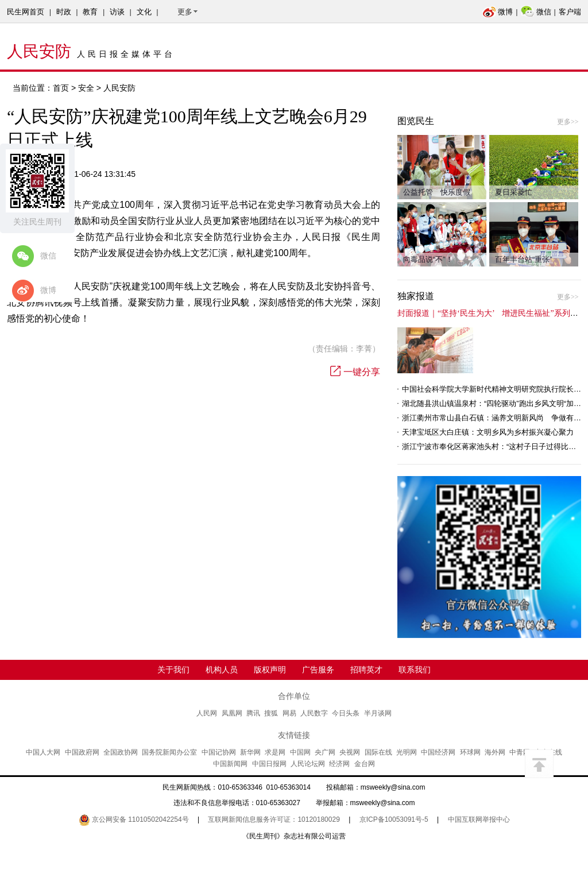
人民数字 (314, 713)
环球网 (470, 752)
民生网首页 (26, 12)
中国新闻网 (230, 764)
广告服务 (318, 670)
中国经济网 (438, 752)
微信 (536, 12)
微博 (498, 12)
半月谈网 (378, 713)
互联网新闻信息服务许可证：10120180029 (274, 819)
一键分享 (355, 372)
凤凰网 (232, 713)
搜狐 (271, 713)
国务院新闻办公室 (169, 752)
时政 (64, 12)
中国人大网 (43, 752)
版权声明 (270, 670)
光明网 (407, 752)
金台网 (365, 764)
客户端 (570, 12)
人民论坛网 (308, 764)
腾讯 (253, 713)
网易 (289, 713)
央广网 (325, 752)
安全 (86, 88)
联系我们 (415, 670)
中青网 (520, 752)
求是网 (275, 752)
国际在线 (378, 752)
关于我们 (173, 670)
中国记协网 (219, 752)
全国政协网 (121, 752)
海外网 (495, 752)
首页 (61, 88)
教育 (90, 12)
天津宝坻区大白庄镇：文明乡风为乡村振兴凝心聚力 (488, 432)
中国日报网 (269, 764)
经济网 (339, 764)
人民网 (207, 713)
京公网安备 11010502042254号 (134, 819)
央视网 (350, 752)
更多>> (568, 122)
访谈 (117, 12)
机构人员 (222, 670)
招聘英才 (366, 670)
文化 (144, 12)
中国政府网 (82, 752)
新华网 (250, 752)
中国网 (300, 752)
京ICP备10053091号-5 (394, 819)
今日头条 (346, 713)
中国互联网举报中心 (479, 819)
